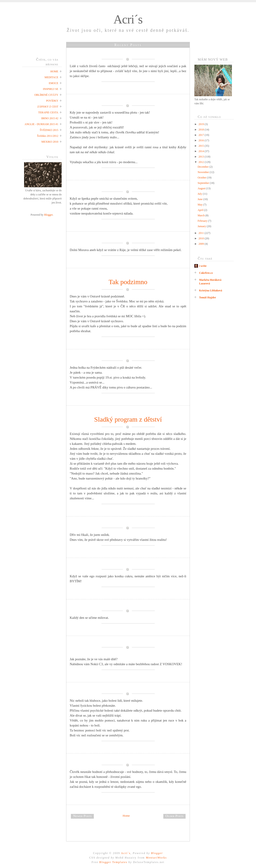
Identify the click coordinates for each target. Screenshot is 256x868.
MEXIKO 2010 (50, 142)
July (200, 194)
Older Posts (174, 816)
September (204, 183)
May (200, 205)
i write (203, 266)
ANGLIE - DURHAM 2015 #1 (41, 124)
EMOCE (54, 83)
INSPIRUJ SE (51, 89)
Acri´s (128, 19)
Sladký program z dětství (128, 419)
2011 (202, 233)
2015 (202, 146)
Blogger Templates (113, 862)
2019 (202, 124)
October (202, 178)
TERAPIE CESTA (48, 112)
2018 (202, 130)
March (201, 215)
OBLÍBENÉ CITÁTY (46, 95)
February (203, 221)
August (202, 188)
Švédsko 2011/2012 (48, 136)
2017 (202, 135)
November (204, 172)
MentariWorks (156, 858)
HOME (54, 71)
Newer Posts (82, 816)
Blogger (48, 215)
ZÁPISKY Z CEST (48, 107)
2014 (202, 151)
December (203, 167)
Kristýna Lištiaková (211, 290)
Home (126, 816)
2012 (202, 162)
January (202, 226)
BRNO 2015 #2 (50, 118)
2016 (202, 140)
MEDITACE (51, 77)
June (200, 199)
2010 (202, 238)
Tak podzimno (128, 282)
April (201, 210)
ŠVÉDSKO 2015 (49, 130)
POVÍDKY (52, 101)
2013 (202, 157)
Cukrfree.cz (206, 273)
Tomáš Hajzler (208, 297)
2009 (202, 244)
